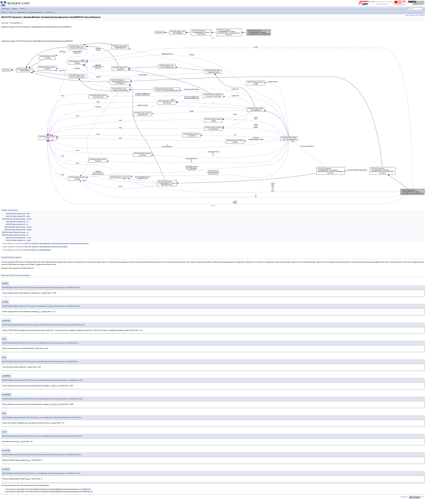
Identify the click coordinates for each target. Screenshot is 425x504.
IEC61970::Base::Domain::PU (16, 214)
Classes (15, 9)
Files (23, 9)
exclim (29, 219)
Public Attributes (410, 15)
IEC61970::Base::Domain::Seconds (14, 232)
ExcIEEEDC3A (49, 12)
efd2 (28, 216)
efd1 (28, 214)
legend (213, 38)
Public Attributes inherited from (45, 244)
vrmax (29, 238)
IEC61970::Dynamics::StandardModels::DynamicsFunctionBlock (46, 247)
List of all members (420, 15)
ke (27, 222)
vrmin (29, 240)
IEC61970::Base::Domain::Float (15, 227)
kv (27, 224)
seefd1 (29, 227)
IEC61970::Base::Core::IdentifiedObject (38, 250)
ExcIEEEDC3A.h (16, 23)
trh (28, 235)
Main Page (6, 9)
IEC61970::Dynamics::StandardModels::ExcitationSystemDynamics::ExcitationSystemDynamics (57, 244)
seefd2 (29, 230)
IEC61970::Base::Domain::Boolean (14, 219)
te (27, 232)
